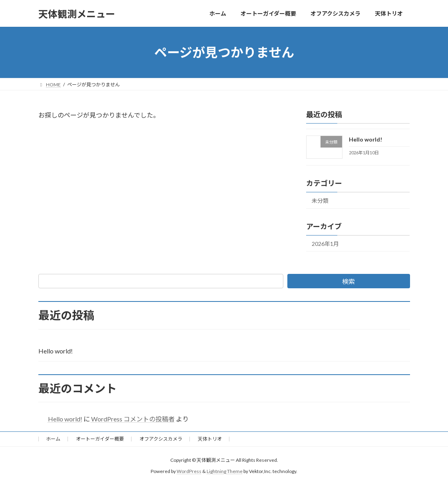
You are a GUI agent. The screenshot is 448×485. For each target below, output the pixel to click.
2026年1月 (325, 244)
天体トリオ (210, 439)
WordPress (189, 471)
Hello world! (365, 139)
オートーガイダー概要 (100, 439)
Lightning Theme (225, 471)
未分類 (320, 201)
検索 (348, 281)
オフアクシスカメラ (161, 439)
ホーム (53, 439)
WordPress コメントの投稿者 (133, 419)
